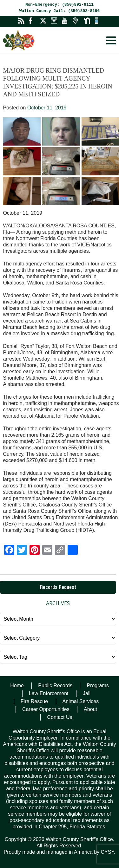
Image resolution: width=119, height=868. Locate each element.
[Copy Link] (60, 551)
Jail (87, 693)
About (90, 709)
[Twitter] (22, 551)
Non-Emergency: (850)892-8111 (60, 5)
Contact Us (60, 717)
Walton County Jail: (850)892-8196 (60, 11)
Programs (98, 685)
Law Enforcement (49, 693)
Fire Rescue (34, 701)
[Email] (47, 551)
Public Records (55, 685)
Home (17, 685)
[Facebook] (9, 551)
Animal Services (81, 701)
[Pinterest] (35, 551)
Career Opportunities (46, 709)
